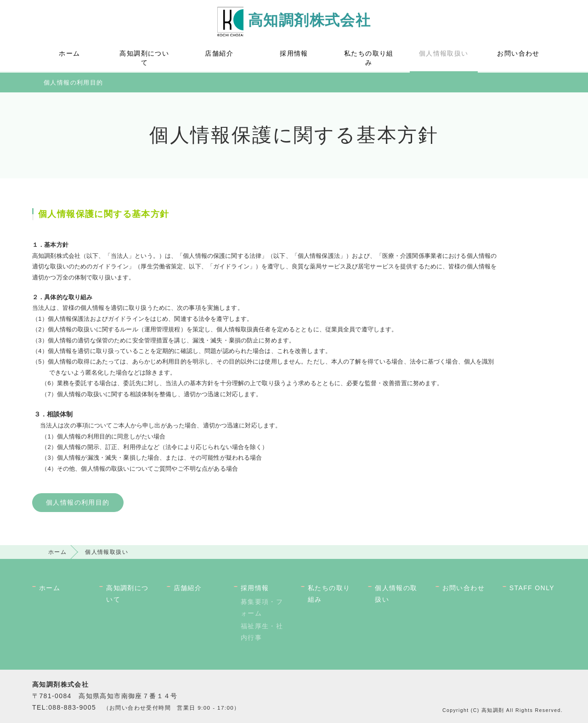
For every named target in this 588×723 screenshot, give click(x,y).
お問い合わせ (518, 53)
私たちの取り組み (369, 58)
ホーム (69, 53)
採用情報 (294, 53)
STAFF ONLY (532, 588)
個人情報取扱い (444, 53)
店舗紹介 (219, 53)
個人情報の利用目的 (73, 83)
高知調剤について (144, 58)
